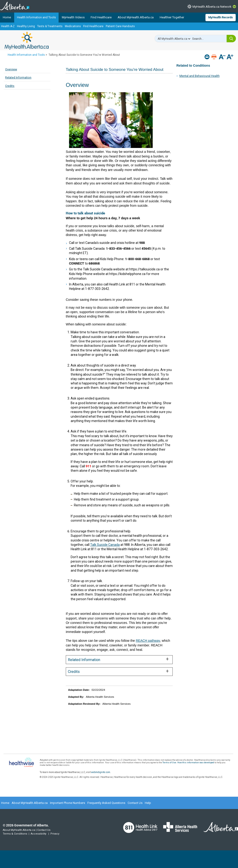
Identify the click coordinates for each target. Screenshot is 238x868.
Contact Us (135, 803)
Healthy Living (26, 26)
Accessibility (38, 834)
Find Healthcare (101, 17)
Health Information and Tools (36, 17)
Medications (73, 26)
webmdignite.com (101, 772)
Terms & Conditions (15, 834)
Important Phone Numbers (68, 803)
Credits (10, 86)
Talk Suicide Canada (105, 545)
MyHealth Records (221, 17)
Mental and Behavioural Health (200, 76)
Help (148, 803)
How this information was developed (196, 762)
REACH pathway (148, 641)
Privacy (55, 834)
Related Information (18, 77)
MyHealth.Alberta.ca (27, 41)
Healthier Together (172, 17)
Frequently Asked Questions (106, 803)
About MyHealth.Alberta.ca (136, 17)
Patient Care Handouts (120, 26)
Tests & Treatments (50, 26)
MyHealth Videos (73, 17)
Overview (11, 69)
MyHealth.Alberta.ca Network (212, 7)
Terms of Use (169, 762)
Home (7, 17)
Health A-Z (8, 26)
